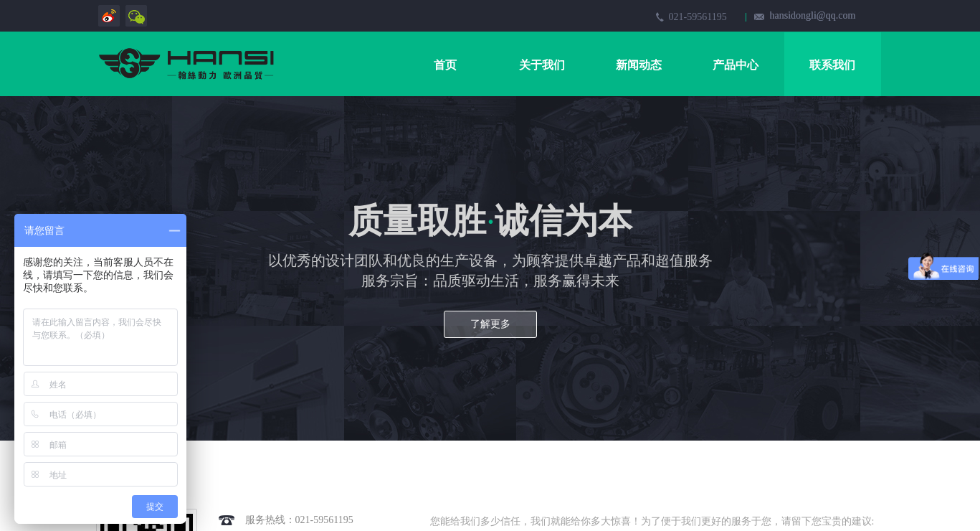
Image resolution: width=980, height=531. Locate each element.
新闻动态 (639, 65)
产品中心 (736, 65)
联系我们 (832, 65)
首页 (445, 65)
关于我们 (542, 65)
